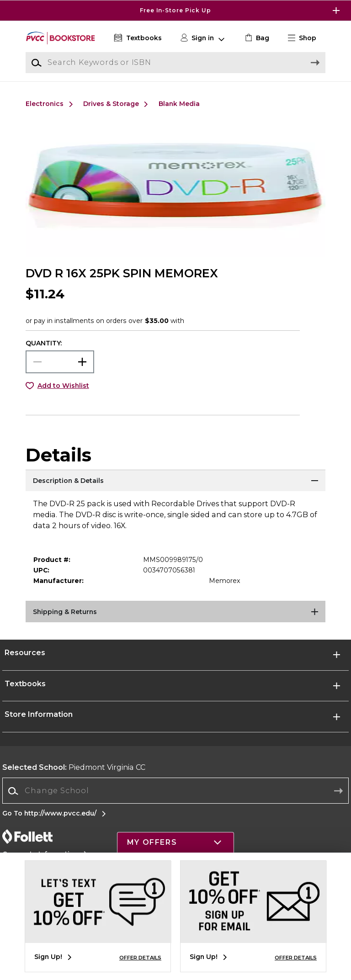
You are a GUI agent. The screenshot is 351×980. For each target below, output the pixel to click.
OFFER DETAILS (140, 958)
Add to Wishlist (63, 386)
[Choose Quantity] (60, 362)
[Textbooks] (137, 38)
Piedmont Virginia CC (74, 767)
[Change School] (175, 791)
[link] (256, 38)
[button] (306, 38)
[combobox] (175, 791)
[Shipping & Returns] (175, 612)
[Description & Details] (175, 481)
